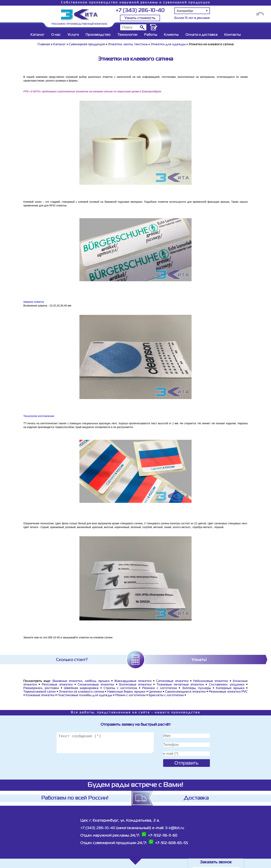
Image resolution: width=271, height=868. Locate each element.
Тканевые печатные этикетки (180, 685)
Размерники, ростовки (41, 688)
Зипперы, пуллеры (197, 688)
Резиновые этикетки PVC (228, 692)
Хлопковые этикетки (135, 685)
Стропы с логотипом (120, 688)
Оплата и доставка (201, 35)
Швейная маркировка (81, 688)
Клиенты (171, 35)
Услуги (73, 35)
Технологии (127, 35)
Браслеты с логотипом (166, 695)
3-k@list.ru (175, 828)
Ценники (155, 692)
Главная (44, 45)
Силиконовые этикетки (96, 685)
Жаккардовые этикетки (133, 681)
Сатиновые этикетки (172, 681)
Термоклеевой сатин (40, 692)
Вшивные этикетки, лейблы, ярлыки (81, 681)
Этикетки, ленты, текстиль (128, 45)
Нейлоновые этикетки (211, 681)
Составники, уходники (227, 685)
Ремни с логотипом (130, 695)
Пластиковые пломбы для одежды (85, 695)
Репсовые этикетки (57, 685)
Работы (151, 35)
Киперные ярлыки (230, 688)
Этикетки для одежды (168, 45)
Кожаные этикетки (40, 695)
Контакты (232, 35)
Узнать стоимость (140, 18)
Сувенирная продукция (87, 45)
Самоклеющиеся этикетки (185, 692)
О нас (56, 35)
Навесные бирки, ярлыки (126, 692)
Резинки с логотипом (160, 688)
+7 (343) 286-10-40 (140, 11)
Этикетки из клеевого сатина (81, 692)
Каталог (37, 35)
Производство (98, 35)
